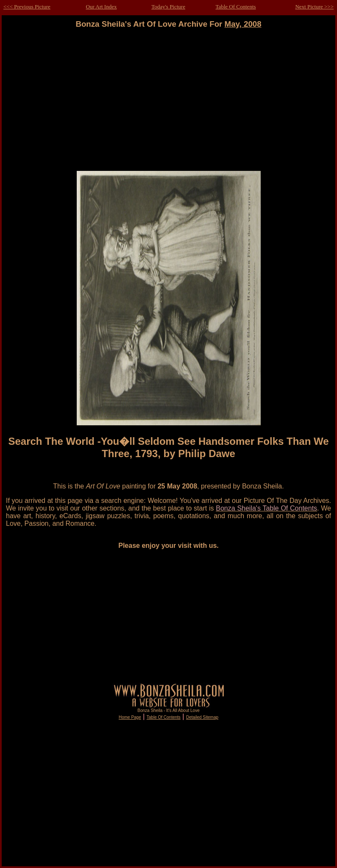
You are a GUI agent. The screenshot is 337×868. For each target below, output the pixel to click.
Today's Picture (168, 7)
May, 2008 (243, 24)
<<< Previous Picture (27, 7)
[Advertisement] (169, 104)
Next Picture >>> (314, 7)
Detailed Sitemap (202, 717)
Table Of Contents (235, 7)
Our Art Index (102, 7)
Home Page (130, 717)
